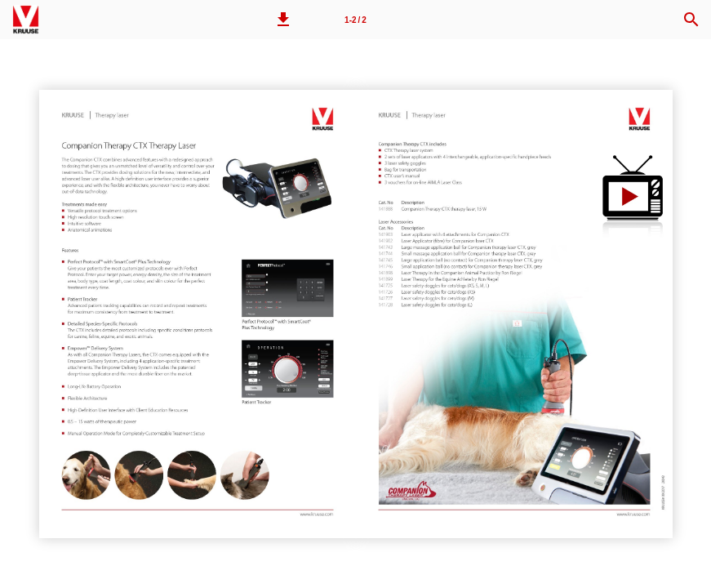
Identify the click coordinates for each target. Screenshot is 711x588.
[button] (283, 20)
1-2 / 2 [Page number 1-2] (355, 20)
